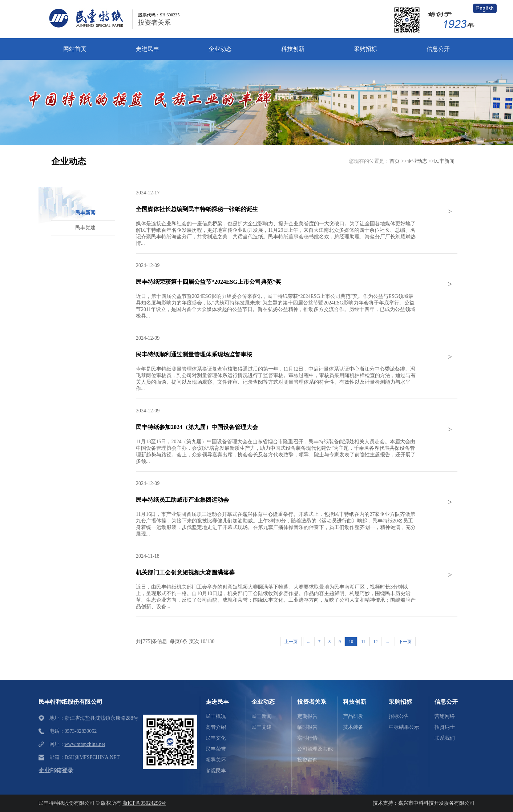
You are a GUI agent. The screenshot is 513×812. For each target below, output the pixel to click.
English (485, 8)
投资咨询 (307, 760)
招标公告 (399, 716)
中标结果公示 (404, 727)
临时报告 (307, 727)
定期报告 (307, 716)
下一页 (405, 642)
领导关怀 (216, 760)
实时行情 (307, 738)
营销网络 (445, 716)
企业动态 (417, 161)
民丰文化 (216, 738)
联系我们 (445, 738)
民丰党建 (262, 727)
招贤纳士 (445, 727)
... (309, 642)
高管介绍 (216, 727)
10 (351, 642)
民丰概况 (216, 716)
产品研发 (353, 716)
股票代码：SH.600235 (159, 15)
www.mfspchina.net (85, 744)
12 (376, 642)
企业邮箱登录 (56, 770)
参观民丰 (216, 771)
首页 (395, 161)
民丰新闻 (444, 161)
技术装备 (353, 727)
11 (363, 642)
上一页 (291, 642)
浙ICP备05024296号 (144, 803)
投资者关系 (154, 23)
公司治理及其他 (315, 749)
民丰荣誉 (216, 749)
